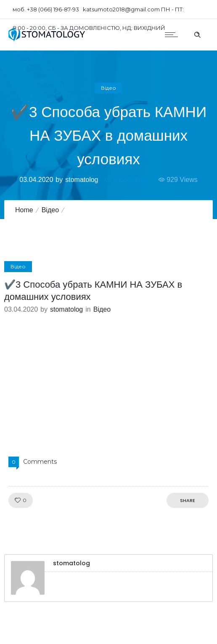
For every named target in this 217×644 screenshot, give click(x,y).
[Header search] (197, 34)
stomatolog (82, 180)
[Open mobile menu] (173, 35)
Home (24, 210)
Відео (50, 210)
